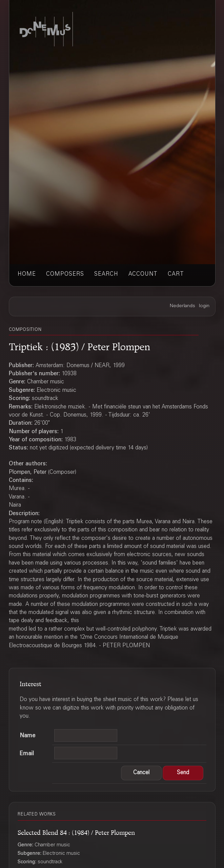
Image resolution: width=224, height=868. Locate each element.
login (204, 306)
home (27, 274)
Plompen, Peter (28, 472)
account (143, 274)
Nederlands (182, 306)
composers (65, 274)
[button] (141, 773)
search (106, 274)
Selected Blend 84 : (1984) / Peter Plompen (76, 831)
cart (176, 274)
